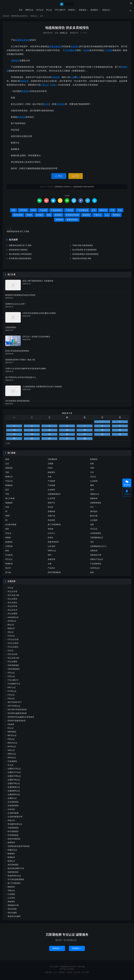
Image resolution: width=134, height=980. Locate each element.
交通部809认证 (14, 792)
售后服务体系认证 (15, 825)
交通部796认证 (14, 784)
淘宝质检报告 (13, 866)
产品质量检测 (70, 51)
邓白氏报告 (12, 910)
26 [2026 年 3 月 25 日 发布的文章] (49, 440)
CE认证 (93, 478)
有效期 (86, 51)
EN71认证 (12, 688)
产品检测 (43, 211)
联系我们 (57, 949)
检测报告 (94, 10)
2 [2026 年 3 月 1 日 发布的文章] (120, 423)
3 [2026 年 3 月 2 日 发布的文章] (14, 427)
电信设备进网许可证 (16, 869)
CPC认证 (11, 674)
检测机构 (9, 486)
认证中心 (51, 534)
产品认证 (9, 482)
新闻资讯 (11, 844)
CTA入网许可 (60, 10)
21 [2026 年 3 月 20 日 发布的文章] (85, 435)
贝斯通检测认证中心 (98, 547)
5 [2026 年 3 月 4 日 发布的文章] (49, 427)
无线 (7, 473)
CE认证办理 (12, 655)
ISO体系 (71, 10)
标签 (7, 552)
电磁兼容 (9, 504)
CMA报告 (61, 105)
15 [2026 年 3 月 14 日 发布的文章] (102, 431)
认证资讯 (11, 899)
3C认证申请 (12, 607)
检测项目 (9, 543)
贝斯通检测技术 (54, 495)
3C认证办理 (12, 593)
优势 (92, 526)
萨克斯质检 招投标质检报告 (20, 259)
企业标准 (51, 491)
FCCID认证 (12, 692)
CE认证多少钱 (13, 659)
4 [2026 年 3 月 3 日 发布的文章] (32, 427)
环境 (7, 508)
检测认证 (34, 17)
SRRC (8, 517)
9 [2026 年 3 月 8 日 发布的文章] (120, 427)
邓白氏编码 (12, 914)
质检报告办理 (96, 556)
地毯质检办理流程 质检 (82, 259)
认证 (107, 216)
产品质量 (108, 51)
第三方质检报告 (14, 884)
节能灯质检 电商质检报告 (83, 246)
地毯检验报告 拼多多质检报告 (67, 29)
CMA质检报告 (13, 666)
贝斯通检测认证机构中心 (67, 4)
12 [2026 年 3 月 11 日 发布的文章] (49, 431)
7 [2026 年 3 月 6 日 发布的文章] (85, 427)
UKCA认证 (12, 759)
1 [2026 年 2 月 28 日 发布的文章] (102, 423)
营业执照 (51, 521)
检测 (57, 78)
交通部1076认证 (14, 770)
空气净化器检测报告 (16, 880)
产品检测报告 (56, 211)
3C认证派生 (12, 604)
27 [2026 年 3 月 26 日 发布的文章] (67, 440)
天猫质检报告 (13, 829)
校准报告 (21, 118)
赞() (84, 34)
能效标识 (11, 888)
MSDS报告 (12, 733)
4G (6, 521)
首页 (20, 10)
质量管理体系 (53, 543)
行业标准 (9, 556)
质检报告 (82, 10)
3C (6, 512)
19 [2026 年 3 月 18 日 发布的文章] (49, 435)
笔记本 (8, 569)
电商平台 (51, 504)
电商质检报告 (13, 873)
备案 (92, 573)
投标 (7, 530)
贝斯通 (50, 465)
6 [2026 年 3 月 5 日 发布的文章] (67, 427)
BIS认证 (11, 626)
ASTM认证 (12, 622)
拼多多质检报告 (14, 840)
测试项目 (94, 512)
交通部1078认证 (14, 777)
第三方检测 (10, 499)
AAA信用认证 (13, 618)
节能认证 (11, 892)
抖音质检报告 (13, 836)
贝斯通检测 (52, 460)
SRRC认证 (29, 10)
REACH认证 (12, 744)
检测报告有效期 (22, 41)
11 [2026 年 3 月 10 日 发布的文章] (32, 431)
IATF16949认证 (14, 707)
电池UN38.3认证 (14, 877)
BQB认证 (11, 629)
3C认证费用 (12, 615)
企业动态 (11, 810)
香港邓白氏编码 (14, 917)
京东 (79, 78)
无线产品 (51, 517)
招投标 (8, 539)
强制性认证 (95, 495)
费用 (92, 486)
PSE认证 (11, 740)
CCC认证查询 (13, 644)
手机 (7, 495)
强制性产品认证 (97, 560)
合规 (50, 565)
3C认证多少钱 (13, 596)
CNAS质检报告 (14, 670)
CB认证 (11, 633)
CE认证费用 (12, 663)
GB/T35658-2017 (15, 703)
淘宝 (92, 543)
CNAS (46, 105)
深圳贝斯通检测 (54, 573)
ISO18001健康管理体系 (17, 714)
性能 (53, 78)
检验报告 (75, 48)
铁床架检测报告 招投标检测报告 (85, 255)
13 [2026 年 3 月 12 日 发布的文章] (67, 431)
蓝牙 (7, 491)
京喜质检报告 (13, 807)
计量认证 (45, 86)
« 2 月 (8, 444)
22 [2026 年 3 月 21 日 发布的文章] (102, 435)
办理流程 (9, 547)
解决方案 (94, 517)
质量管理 (51, 560)
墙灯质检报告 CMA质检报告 (20, 255)
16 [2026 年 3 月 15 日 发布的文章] (120, 431)
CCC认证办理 (13, 641)
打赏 (76, 177)
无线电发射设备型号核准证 (19, 847)
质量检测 (59, 221)
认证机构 (94, 482)
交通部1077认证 (14, 773)
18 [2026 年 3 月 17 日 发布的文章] (32, 435)
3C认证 (49, 10)
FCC (92, 508)
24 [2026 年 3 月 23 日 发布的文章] (14, 440)
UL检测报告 (12, 762)
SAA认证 (11, 751)
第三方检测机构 (54, 526)
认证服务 (94, 521)
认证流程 (51, 547)
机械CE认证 (12, 851)
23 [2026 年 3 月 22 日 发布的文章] (120, 435)
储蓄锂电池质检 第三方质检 (18, 232)
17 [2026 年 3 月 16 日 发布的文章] (14, 435)
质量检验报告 (56, 48)
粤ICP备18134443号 (67, 970)
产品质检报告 (96, 565)
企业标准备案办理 (15, 818)
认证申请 (51, 499)
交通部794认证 (14, 781)
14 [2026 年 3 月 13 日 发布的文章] (85, 431)
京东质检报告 (13, 803)
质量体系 (94, 552)
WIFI (50, 556)
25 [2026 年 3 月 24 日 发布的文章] (32, 440)
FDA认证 (11, 700)
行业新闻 (11, 895)
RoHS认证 (12, 748)
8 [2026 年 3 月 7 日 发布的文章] (102, 427)
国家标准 (24, 82)
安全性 (50, 508)
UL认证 (11, 766)
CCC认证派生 (13, 648)
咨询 (92, 491)
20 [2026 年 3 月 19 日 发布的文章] (67, 435)
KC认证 (11, 729)
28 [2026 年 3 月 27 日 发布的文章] (85, 440)
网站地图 (82, 968)
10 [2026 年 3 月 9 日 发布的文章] (14, 431)
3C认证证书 (12, 611)
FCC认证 (9, 560)
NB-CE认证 (12, 736)
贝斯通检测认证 (97, 539)
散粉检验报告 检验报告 (18, 251)
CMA (53, 86)
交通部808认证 (14, 788)
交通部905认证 (14, 796)
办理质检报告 (96, 534)
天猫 (72, 78)
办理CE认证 (95, 569)
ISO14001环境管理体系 (17, 711)
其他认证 (106, 10)
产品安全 (51, 569)
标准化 (50, 539)
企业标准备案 (11, 526)
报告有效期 (18, 216)
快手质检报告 (13, 832)
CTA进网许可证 (14, 685)
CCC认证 (39, 10)
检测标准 (9, 565)
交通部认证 (12, 799)
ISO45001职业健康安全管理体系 (21, 718)
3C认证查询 (12, 600)
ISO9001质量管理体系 (17, 722)
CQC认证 (11, 677)
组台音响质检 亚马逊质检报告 (85, 251)
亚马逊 (8, 573)
